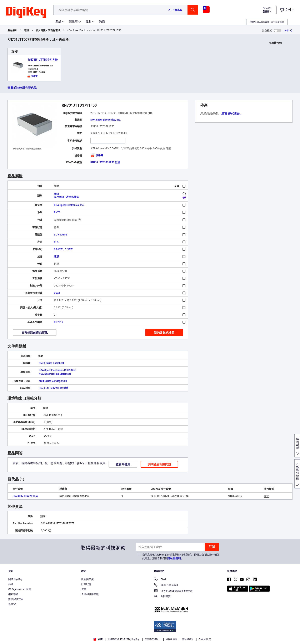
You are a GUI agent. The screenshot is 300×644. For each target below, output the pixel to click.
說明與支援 (87, 579)
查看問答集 (123, 464)
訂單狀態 (86, 584)
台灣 (98, 639)
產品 (58, 21)
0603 (57, 293)
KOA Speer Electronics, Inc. (106, 120)
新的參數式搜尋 (164, 333)
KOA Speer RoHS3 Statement (55, 374)
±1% (56, 242)
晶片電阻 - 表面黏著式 (48, 30)
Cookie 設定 (205, 639)
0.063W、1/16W (63, 249)
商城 (11, 584)
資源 (88, 21)
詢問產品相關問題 (159, 464)
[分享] (289, 31)
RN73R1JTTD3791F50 (43, 60)
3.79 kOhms (61, 235)
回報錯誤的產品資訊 (35, 333)
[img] (26, 12)
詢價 (102, 21)
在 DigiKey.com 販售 (20, 589)
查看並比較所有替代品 (22, 88)
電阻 (26, 30)
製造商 (73, 21)
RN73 (57, 212)
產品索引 (12, 30)
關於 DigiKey (15, 579)
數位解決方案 (16, 599)
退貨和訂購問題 (90, 594)
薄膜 (56, 257)
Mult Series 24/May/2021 (53, 381)
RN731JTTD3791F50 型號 (105, 162)
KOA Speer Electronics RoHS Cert (57, 370)
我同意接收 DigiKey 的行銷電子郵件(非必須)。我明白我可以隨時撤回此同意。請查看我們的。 (181, 557)
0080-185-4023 (166, 585)
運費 (84, 589)
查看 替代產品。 (232, 113)
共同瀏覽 (162, 597)
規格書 (97, 155)
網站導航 (13, 594)
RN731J (59, 322)
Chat (160, 580)
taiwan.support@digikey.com (174, 591)
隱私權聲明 (174, 558)
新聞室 (12, 604)
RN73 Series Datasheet (51, 363)
